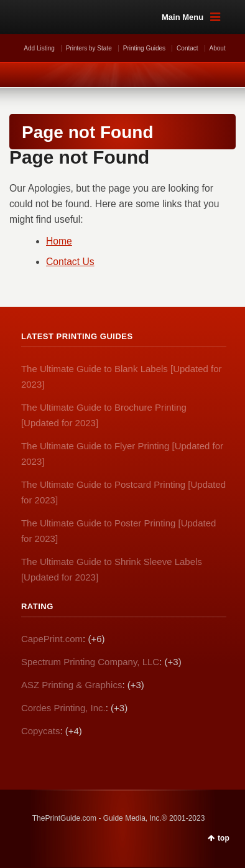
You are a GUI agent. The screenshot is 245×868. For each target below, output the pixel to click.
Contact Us (70, 262)
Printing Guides (144, 48)
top (224, 838)
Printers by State (89, 48)
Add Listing (39, 48)
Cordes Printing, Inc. (63, 708)
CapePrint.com (52, 639)
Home (59, 241)
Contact (187, 48)
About (218, 48)
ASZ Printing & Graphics (72, 685)
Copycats (41, 731)
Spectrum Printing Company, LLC (90, 662)
